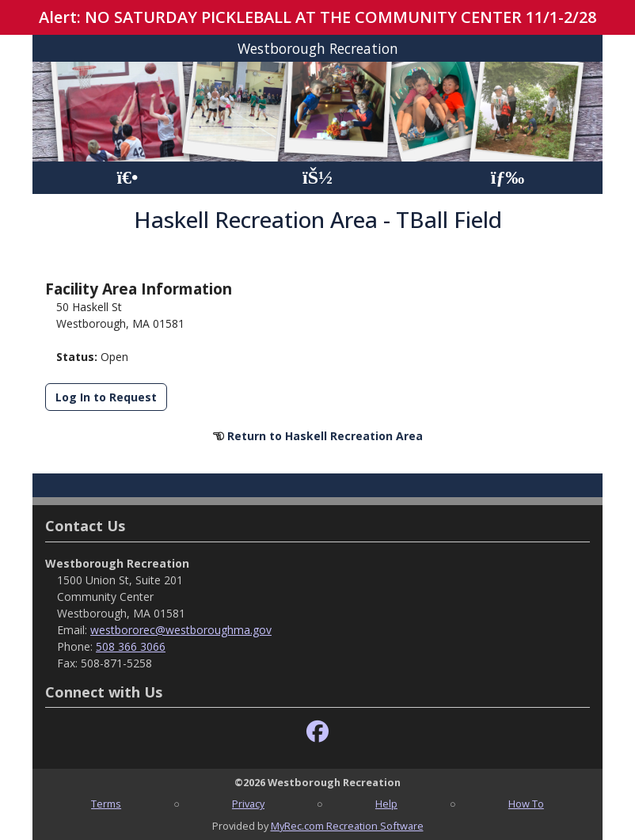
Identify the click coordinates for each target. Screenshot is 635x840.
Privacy (248, 804)
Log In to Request (106, 397)
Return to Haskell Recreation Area (325, 436)
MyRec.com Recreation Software (347, 826)
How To (526, 804)
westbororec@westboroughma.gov (181, 630)
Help (386, 804)
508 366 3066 (131, 646)
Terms (106, 804)
